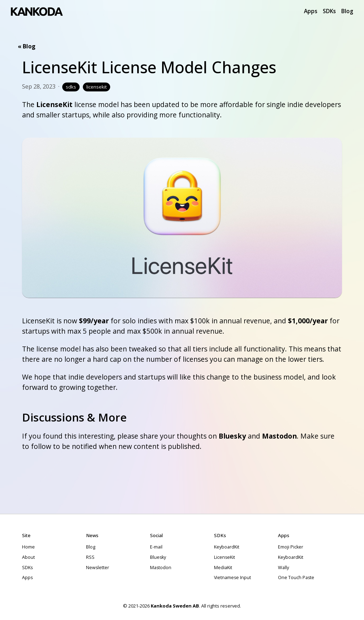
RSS (90, 557)
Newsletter (98, 568)
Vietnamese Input (232, 577)
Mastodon (279, 436)
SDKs (329, 11)
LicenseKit (54, 104)
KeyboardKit (227, 547)
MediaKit (223, 568)
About (28, 557)
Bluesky (232, 436)
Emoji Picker (291, 547)
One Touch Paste (296, 577)
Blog (347, 11)
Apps (311, 11)
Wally (283, 568)
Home (28, 547)
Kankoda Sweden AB (175, 606)
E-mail (156, 547)
